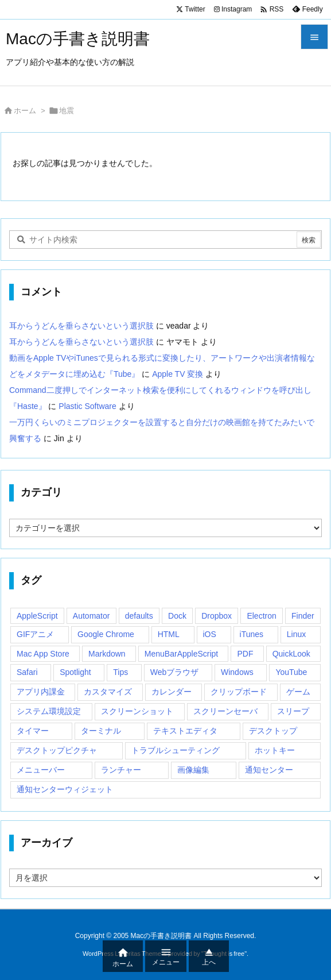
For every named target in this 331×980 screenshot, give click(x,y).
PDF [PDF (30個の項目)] (245, 654)
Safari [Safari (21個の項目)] (27, 672)
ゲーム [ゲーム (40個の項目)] (298, 692)
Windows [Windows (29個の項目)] (237, 672)
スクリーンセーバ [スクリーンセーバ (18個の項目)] (225, 711)
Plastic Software (87, 406)
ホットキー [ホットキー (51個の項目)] (275, 750)
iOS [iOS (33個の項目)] (210, 634)
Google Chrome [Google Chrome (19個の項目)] (106, 634)
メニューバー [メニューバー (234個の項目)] (41, 770)
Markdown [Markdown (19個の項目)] (107, 654)
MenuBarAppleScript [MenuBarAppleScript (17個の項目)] (181, 654)
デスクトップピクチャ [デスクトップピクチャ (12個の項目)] (57, 750)
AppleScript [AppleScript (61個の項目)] (37, 616)
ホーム (25, 111)
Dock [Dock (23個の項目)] (177, 616)
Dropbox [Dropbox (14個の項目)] (217, 616)
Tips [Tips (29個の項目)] (120, 672)
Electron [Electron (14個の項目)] (261, 616)
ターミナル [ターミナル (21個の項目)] (101, 731)
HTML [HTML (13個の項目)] (169, 634)
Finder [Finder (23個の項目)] (303, 616)
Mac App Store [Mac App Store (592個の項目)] (43, 654)
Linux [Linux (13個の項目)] (296, 634)
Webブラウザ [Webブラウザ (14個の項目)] (175, 672)
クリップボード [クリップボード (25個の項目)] (239, 692)
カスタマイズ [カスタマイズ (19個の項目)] (108, 692)
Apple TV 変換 (178, 374)
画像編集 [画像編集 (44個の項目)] (193, 770)
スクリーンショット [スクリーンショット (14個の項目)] (137, 711)
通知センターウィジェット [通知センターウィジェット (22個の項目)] (65, 789)
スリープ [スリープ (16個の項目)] (293, 711)
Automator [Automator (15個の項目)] (91, 616)
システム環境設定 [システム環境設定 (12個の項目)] (49, 711)
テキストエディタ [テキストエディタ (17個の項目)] (185, 731)
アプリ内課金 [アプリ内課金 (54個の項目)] (41, 692)
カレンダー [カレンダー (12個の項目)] (172, 692)
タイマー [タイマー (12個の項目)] (33, 731)
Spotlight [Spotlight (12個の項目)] (75, 672)
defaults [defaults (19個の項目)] (139, 616)
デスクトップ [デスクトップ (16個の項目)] (273, 731)
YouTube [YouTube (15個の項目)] (291, 672)
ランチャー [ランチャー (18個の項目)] (121, 770)
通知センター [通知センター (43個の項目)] (269, 770)
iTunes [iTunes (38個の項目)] (252, 634)
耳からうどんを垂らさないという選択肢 (81, 326)
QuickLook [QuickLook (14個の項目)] (291, 654)
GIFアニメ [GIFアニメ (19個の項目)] (35, 634)
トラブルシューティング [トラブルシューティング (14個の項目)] (176, 750)
